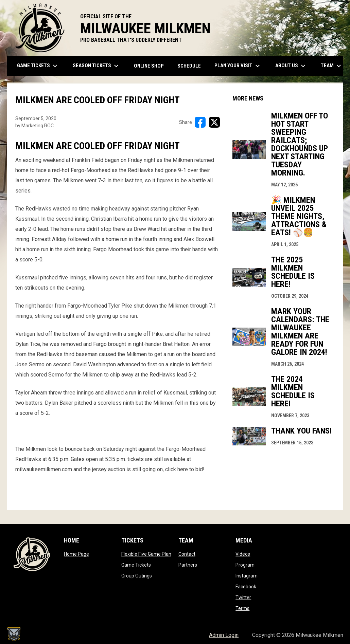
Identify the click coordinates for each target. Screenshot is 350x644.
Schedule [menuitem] (189, 66)
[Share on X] (214, 122)
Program (245, 565)
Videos (243, 554)
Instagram (247, 576)
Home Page (76, 554)
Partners (188, 565)
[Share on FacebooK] (200, 122)
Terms (242, 608)
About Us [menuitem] (291, 66)
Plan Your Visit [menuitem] (238, 66)
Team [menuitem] (332, 66)
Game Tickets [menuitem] (38, 66)
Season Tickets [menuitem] (97, 66)
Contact (187, 554)
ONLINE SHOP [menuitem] (151, 66)
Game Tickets (136, 565)
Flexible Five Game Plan (146, 554)
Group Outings (137, 576)
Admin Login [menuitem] (224, 635)
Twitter (243, 597)
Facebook (246, 587)
